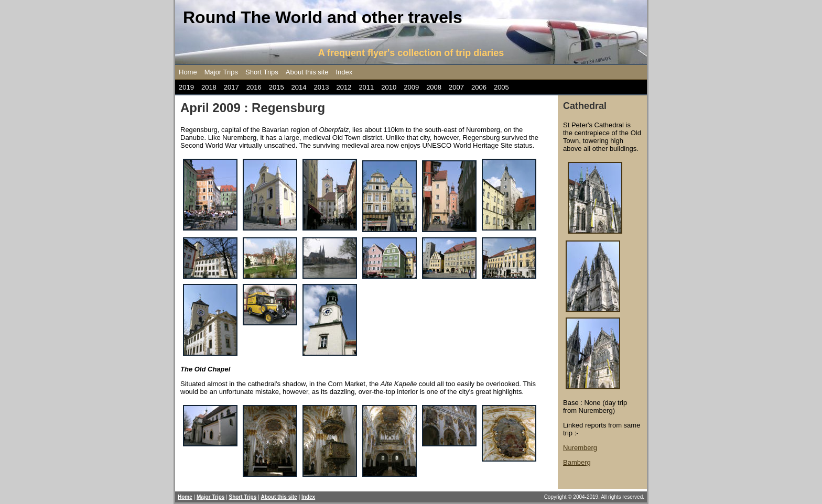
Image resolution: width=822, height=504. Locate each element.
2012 (344, 87)
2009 (411, 87)
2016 (254, 87)
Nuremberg (580, 448)
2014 (299, 87)
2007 (456, 87)
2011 (366, 87)
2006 (479, 87)
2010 (389, 87)
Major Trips (221, 72)
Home (188, 72)
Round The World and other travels (323, 17)
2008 (434, 87)
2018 (209, 87)
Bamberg (577, 462)
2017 (231, 87)
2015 (277, 87)
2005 (501, 87)
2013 (322, 87)
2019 (186, 87)
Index (344, 72)
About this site (307, 72)
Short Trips (262, 72)
